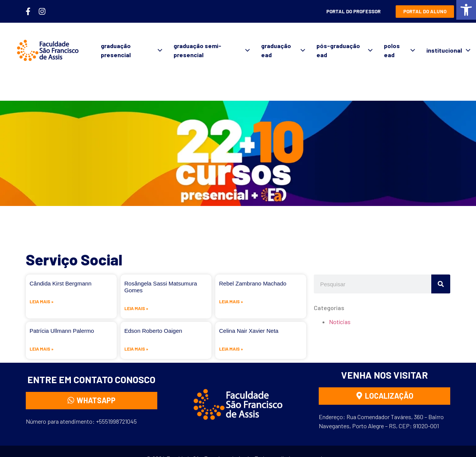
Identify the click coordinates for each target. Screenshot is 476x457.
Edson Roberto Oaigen (153, 331)
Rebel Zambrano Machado (253, 283)
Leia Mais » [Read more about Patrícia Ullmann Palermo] (41, 349)
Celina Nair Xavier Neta (249, 331)
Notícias (340, 322)
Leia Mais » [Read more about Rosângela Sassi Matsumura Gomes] (136, 308)
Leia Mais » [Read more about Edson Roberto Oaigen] (136, 349)
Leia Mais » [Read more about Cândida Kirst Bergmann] (41, 301)
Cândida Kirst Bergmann (60, 283)
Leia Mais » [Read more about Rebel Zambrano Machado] (231, 301)
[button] (466, 10)
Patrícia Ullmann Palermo (62, 331)
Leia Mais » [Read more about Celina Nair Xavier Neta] (231, 349)
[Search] (441, 284)
